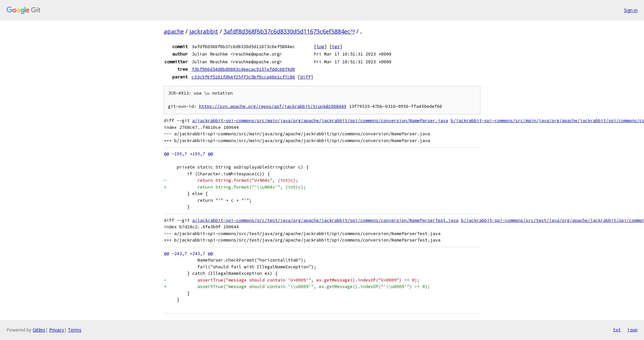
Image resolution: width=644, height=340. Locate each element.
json (632, 330)
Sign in (631, 10)
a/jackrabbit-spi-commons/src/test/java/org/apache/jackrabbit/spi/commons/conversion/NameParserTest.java (325, 220)
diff (305, 77)
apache (174, 31)
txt (617, 330)
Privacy (57, 330)
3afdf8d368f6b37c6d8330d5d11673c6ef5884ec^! (289, 31)
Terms (75, 330)
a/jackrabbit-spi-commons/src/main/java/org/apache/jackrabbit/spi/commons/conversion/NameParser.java (320, 121)
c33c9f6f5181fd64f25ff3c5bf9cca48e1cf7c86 (243, 77)
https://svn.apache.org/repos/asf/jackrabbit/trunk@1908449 (273, 106)
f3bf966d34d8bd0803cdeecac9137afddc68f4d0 (243, 69)
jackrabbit (204, 31)
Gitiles (39, 330)
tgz (336, 46)
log (320, 46)
